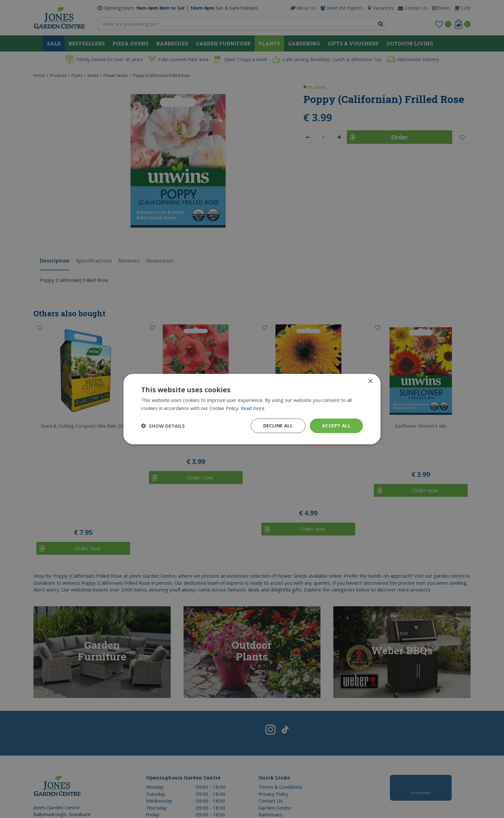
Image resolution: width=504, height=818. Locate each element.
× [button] (370, 381)
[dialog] (252, 409)
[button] (163, 426)
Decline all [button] (278, 426)
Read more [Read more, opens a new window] (253, 408)
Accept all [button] (336, 426)
